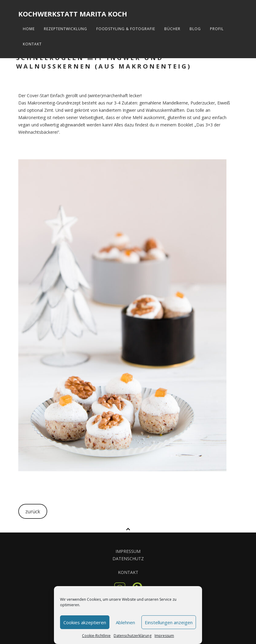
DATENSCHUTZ (128, 559)
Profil (217, 29)
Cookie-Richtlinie (96, 636)
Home (29, 29)
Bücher (172, 29)
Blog (195, 29)
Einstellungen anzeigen (169, 622)
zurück (33, 511)
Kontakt (32, 44)
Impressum (164, 636)
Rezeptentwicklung (66, 29)
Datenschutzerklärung (133, 636)
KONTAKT (128, 572)
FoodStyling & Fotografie (126, 29)
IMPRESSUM (128, 551)
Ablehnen (125, 622)
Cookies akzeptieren (85, 622)
